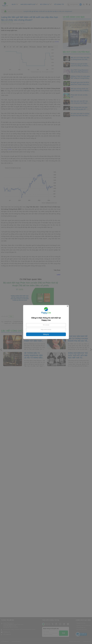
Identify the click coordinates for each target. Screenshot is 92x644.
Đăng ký (46, 334)
